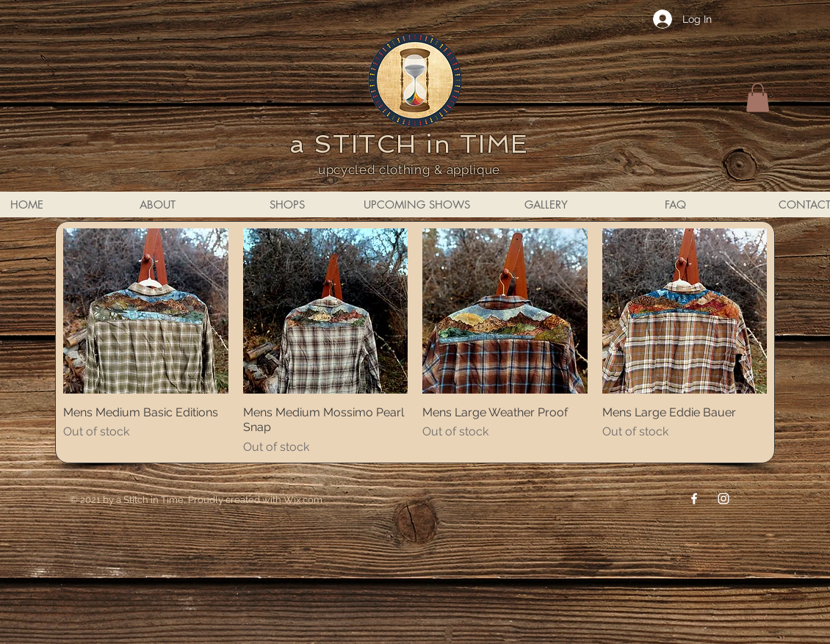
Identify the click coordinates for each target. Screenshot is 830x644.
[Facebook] (694, 499)
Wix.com (303, 500)
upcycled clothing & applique (409, 170)
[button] (758, 97)
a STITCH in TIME (409, 144)
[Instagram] (723, 499)
